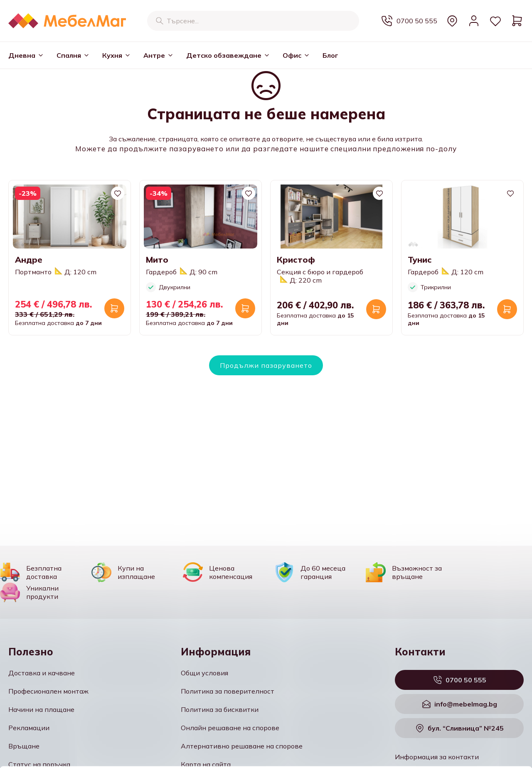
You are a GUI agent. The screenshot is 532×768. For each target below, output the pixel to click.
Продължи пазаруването (266, 365)
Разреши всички (462, 692)
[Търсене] (160, 21)
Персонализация (463, 716)
